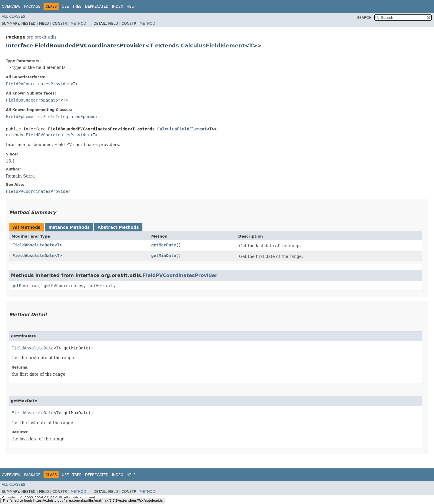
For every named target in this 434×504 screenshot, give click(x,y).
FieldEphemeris (23, 117)
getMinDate (164, 256)
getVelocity (102, 286)
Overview (11, 6)
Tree (77, 6)
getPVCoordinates (64, 286)
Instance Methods (69, 227)
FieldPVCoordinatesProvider (38, 84)
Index (118, 6)
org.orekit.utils (41, 37)
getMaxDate (164, 245)
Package (32, 6)
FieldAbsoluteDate (33, 245)
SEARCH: (365, 18)
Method (78, 24)
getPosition (25, 286)
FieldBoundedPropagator (33, 100)
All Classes (13, 16)
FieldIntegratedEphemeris (73, 117)
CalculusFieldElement (213, 45)
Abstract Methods (118, 227)
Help (131, 6)
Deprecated (97, 6)
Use (65, 6)
